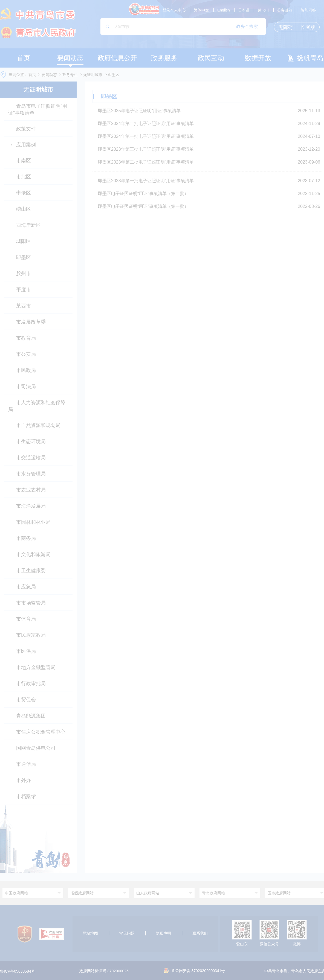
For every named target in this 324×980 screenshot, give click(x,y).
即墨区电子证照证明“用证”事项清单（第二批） (143, 194)
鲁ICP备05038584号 (18, 971)
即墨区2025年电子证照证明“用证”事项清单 (139, 111)
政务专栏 (70, 75)
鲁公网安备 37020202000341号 (194, 971)
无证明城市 (93, 75)
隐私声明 (163, 933)
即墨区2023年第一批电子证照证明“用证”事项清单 (146, 181)
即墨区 (114, 75)
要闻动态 (49, 75)
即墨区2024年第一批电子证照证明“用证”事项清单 (146, 136)
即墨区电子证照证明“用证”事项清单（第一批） (143, 206)
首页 (32, 75)
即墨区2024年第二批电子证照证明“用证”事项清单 (146, 123)
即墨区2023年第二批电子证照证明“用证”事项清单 (146, 162)
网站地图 (90, 933)
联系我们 (200, 933)
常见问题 (127, 933)
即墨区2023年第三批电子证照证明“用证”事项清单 (146, 149)
